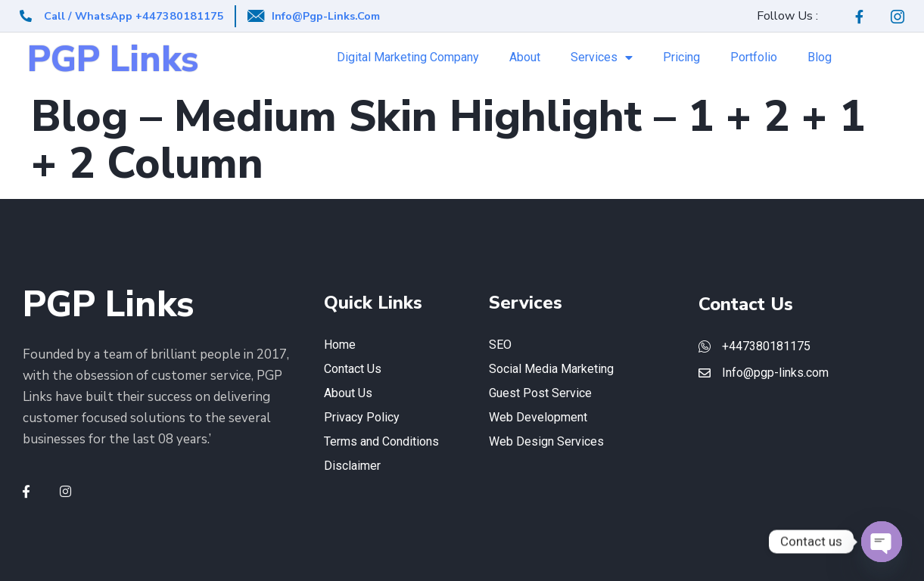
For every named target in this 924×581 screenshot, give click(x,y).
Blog (820, 57)
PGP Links (113, 59)
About (525, 57)
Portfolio (754, 57)
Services (602, 57)
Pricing (681, 57)
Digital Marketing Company (408, 57)
